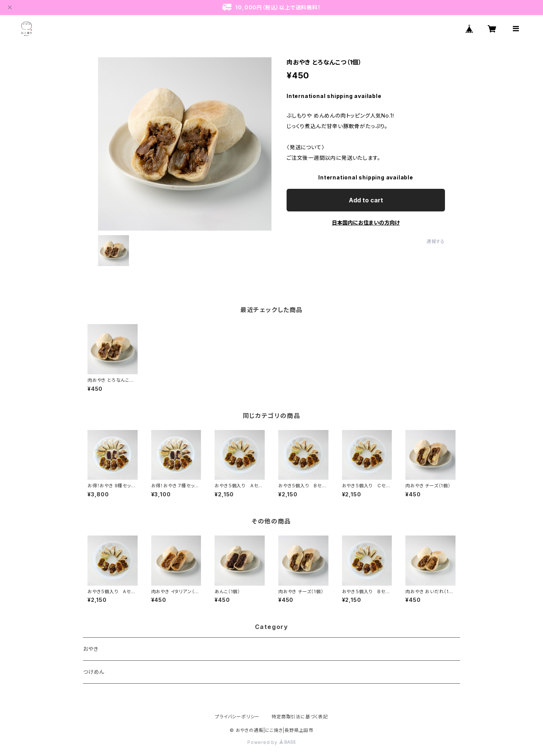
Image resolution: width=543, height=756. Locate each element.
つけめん (94, 672)
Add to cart (366, 200)
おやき (90, 649)
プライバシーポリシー (237, 717)
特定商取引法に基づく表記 (300, 717)
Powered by (271, 742)
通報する (436, 241)
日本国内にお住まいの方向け (366, 223)
